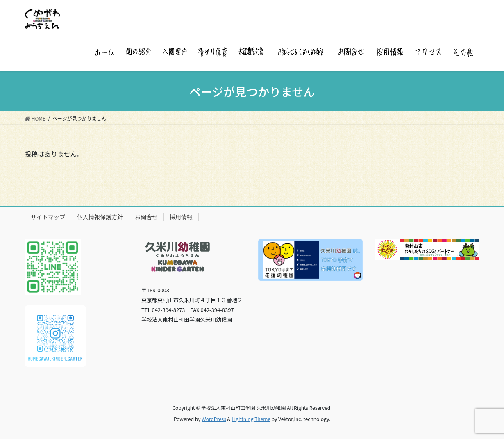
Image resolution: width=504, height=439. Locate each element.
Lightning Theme (251, 419)
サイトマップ (48, 217)
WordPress (214, 419)
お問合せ (146, 217)
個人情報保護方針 (100, 217)
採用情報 (181, 217)
